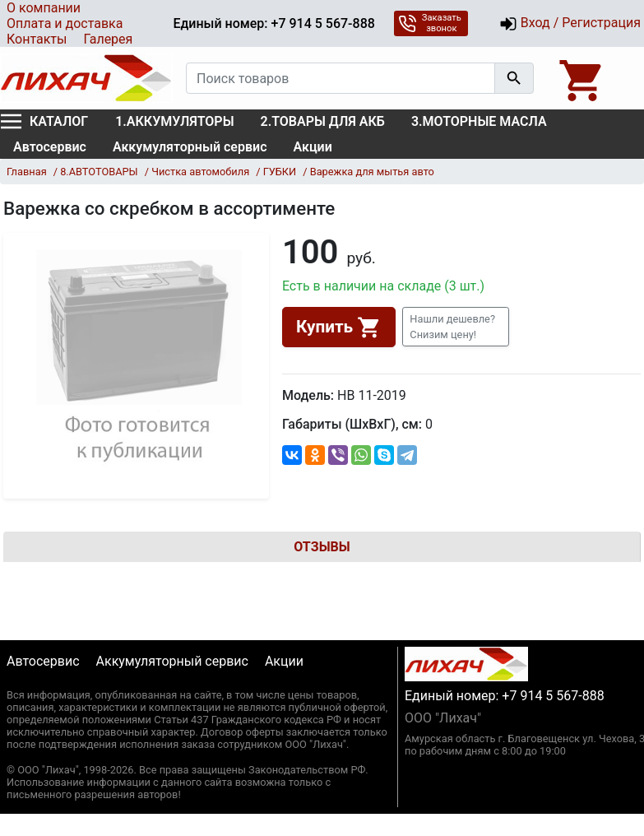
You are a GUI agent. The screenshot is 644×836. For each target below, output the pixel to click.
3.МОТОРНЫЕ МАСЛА (479, 121)
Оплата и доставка (65, 23)
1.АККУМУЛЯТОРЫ (174, 121)
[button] (456, 327)
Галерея (108, 39)
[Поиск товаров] (341, 78)
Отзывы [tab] (322, 547)
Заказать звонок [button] (430, 23)
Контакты (37, 39)
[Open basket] (582, 78)
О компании (44, 8)
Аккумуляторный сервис (190, 147)
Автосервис (50, 147)
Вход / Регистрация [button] (570, 24)
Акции (313, 147)
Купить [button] (339, 327)
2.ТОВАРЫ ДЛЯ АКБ (323, 121)
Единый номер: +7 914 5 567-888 (273, 23)
